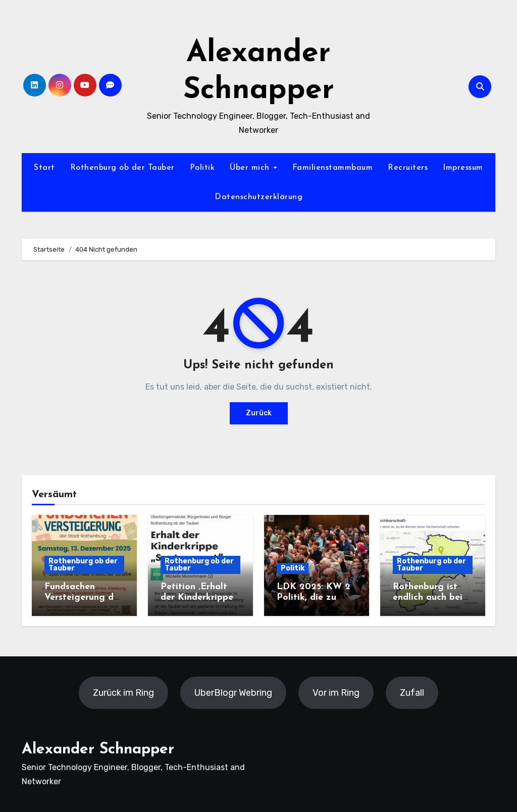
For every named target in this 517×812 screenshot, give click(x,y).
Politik (202, 168)
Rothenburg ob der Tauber (122, 168)
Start (44, 168)
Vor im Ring (336, 693)
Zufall (412, 693)
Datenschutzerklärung (258, 197)
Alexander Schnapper (98, 750)
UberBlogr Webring (233, 693)
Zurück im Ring (123, 693)
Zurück (259, 413)
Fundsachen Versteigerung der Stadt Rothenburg (84, 598)
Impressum (463, 168)
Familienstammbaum (333, 168)
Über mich (251, 168)
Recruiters (408, 168)
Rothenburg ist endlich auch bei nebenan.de (428, 598)
